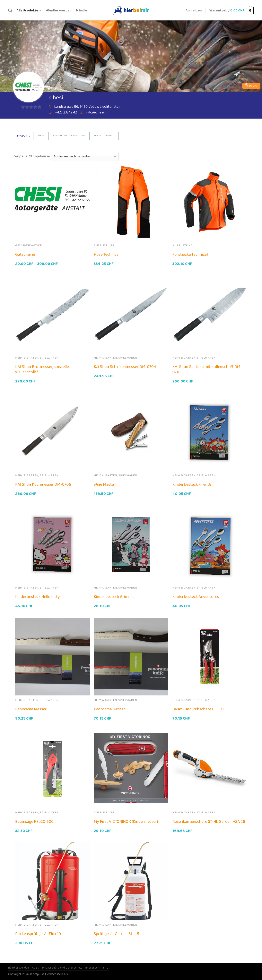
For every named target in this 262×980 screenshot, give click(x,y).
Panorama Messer (31, 709)
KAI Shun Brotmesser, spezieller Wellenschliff (43, 369)
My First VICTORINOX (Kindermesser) (126, 822)
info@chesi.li (96, 112)
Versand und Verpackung (69, 136)
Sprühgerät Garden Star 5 (116, 934)
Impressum (93, 968)
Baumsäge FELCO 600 (34, 822)
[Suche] (10, 11)
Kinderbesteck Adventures (196, 597)
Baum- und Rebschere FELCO (198, 709)
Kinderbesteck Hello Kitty (37, 597)
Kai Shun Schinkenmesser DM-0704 (125, 367)
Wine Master (105, 484)
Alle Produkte (29, 11)
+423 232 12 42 (66, 112)
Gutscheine (25, 255)
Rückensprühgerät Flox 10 (38, 934)
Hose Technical (107, 255)
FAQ (106, 968)
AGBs (36, 968)
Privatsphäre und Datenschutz (62, 968)
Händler (82, 11)
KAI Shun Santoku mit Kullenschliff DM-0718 (207, 369)
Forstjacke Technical (190, 255)
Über (41, 136)
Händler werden (59, 11)
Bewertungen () (104, 136)
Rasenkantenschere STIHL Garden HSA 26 (209, 822)
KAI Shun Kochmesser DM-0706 (43, 484)
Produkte (23, 136)
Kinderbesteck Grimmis (114, 597)
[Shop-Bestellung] (85, 157)
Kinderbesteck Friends (192, 484)
